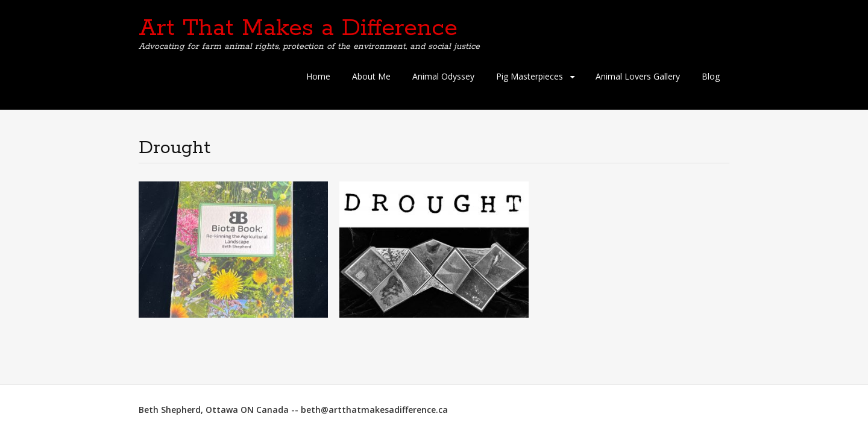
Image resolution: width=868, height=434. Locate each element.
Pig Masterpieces (530, 76)
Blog (711, 76)
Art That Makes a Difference (298, 28)
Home (318, 76)
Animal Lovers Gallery (638, 76)
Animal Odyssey (443, 76)
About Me (371, 76)
